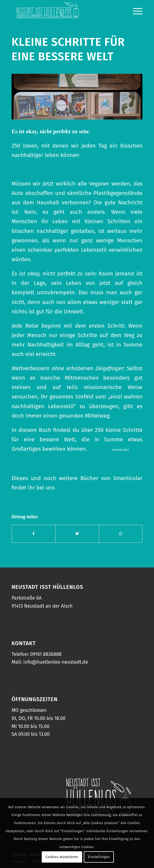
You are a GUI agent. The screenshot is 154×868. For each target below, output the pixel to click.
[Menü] (135, 11)
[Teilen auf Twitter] (77, 534)
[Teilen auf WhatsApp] (121, 534)
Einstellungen (99, 857)
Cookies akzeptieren (62, 857)
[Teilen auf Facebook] (34, 534)
